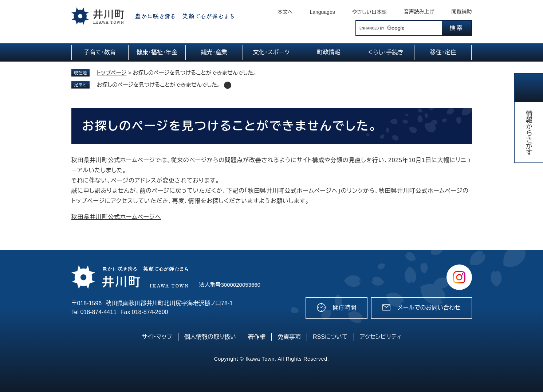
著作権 (257, 337)
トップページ (112, 73)
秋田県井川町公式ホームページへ (116, 217)
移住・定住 (443, 52)
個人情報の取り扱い (210, 337)
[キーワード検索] (399, 28)
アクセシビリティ (381, 337)
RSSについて (330, 337)
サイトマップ (157, 337)
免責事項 (289, 337)
